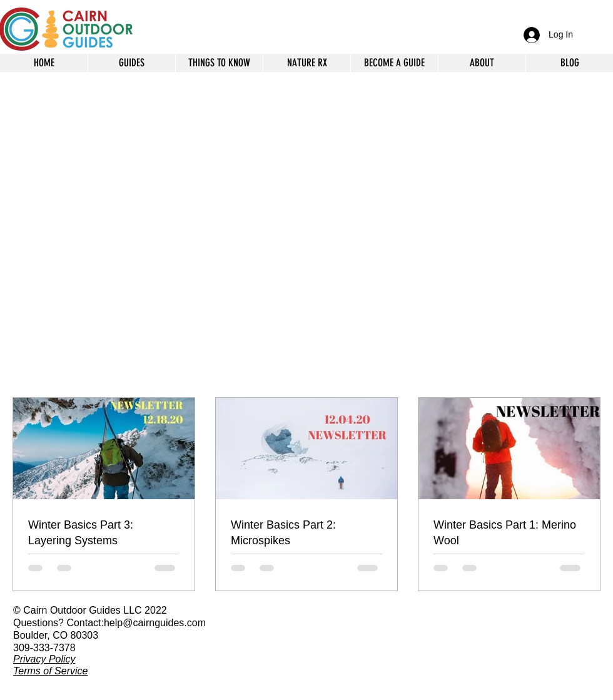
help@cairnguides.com (155, 623)
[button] (482, 63)
